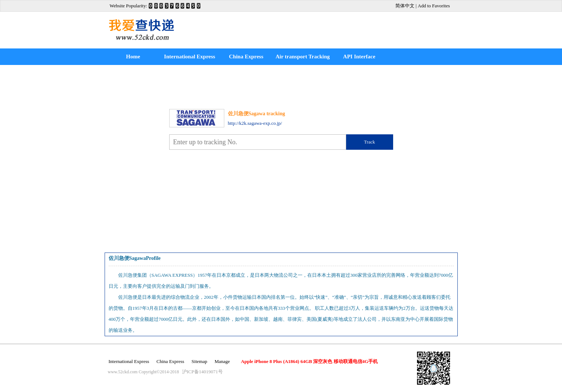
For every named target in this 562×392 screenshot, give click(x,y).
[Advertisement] (351, 30)
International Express (190, 57)
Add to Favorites (434, 6)
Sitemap (200, 361)
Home (133, 57)
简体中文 (405, 6)
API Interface (359, 57)
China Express (246, 57)
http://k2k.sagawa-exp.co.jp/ (255, 123)
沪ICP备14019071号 (202, 372)
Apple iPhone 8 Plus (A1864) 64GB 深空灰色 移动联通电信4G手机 (309, 361)
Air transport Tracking (303, 57)
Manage (222, 361)
